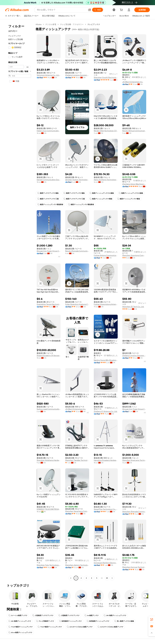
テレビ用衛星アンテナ (45, 621)
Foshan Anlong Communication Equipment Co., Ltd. (106, 255)
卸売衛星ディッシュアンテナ (70, 621)
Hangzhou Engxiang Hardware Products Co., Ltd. (106, 460)
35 (107, 578)
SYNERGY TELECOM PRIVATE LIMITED (49, 509)
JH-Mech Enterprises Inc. (133, 82)
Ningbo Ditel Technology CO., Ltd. (106, 131)
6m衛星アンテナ (92, 615)
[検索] (98, 10)
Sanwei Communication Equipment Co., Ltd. (49, 180)
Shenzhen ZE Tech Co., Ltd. (133, 307)
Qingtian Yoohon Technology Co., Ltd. (77, 180)
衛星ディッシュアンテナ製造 (101, 199)
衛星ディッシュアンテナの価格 (102, 193)
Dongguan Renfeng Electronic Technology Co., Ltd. (106, 563)
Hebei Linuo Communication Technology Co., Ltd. (49, 131)
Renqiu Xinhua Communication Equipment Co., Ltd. (134, 131)
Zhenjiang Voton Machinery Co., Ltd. (134, 184)
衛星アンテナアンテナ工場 (48, 199)
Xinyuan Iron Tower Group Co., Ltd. (49, 251)
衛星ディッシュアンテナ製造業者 (50, 205)
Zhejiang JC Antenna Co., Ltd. (106, 411)
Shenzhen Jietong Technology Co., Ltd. (77, 565)
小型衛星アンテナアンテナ (43, 615)
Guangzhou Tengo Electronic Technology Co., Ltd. (49, 304)
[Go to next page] (112, 578)
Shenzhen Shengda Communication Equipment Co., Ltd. (134, 511)
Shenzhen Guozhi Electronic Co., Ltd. (106, 77)
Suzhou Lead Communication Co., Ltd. (49, 409)
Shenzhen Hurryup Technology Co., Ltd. (134, 567)
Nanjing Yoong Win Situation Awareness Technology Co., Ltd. (106, 360)
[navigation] (20, 302)
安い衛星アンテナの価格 (124, 621)
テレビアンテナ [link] (94, 24)
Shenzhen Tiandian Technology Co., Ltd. (77, 460)
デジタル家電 (51, 24)
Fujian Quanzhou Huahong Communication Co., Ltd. (77, 304)
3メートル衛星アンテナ (18, 615)
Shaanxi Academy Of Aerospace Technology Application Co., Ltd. (49, 355)
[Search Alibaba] (61, 10)
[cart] (122, 10)
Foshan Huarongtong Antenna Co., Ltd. (106, 304)
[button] (90, 10)
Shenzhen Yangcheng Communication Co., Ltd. (77, 511)
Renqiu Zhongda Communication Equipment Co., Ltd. (77, 251)
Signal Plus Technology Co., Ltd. (106, 509)
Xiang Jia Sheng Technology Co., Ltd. (106, 180)
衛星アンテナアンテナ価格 (48, 193)
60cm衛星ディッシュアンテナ (20, 633)
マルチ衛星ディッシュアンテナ (21, 627)
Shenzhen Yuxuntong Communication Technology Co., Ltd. (134, 255)
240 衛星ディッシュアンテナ (115, 615)
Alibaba (39, 24)
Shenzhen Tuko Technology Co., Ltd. (49, 565)
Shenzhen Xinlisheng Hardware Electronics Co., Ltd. (49, 460)
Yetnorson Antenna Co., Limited (49, 75)
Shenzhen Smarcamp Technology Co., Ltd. (134, 460)
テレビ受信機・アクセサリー (72, 24)
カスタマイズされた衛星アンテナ (80, 627)
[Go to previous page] (71, 578)
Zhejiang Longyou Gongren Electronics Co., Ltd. (77, 75)
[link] (152, 619)
